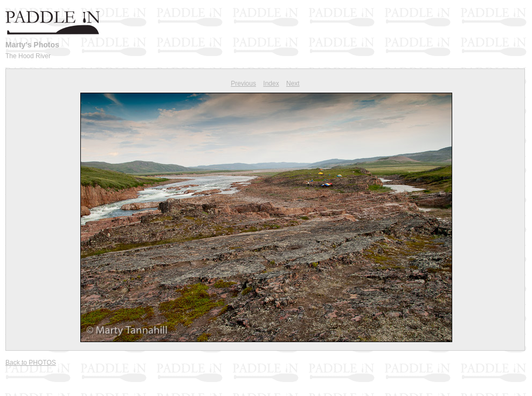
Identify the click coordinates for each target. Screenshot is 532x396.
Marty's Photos (32, 45)
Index (271, 84)
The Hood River (28, 56)
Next (293, 84)
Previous (243, 84)
